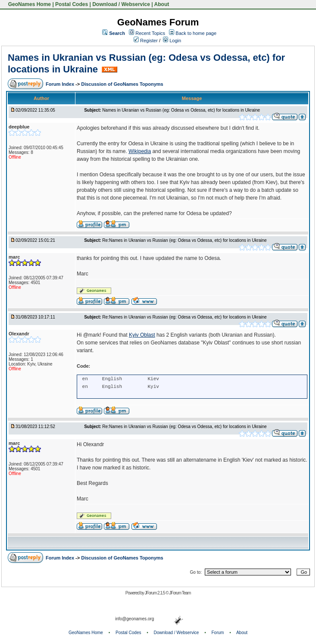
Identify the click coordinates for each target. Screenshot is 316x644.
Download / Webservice (121, 4)
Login (172, 41)
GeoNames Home (29, 4)
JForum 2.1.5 (155, 593)
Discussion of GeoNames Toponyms (122, 84)
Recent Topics (150, 33)
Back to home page (196, 33)
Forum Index (61, 84)
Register (146, 41)
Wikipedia (140, 151)
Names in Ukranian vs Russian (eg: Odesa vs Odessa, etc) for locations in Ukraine (181, 110)
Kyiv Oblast (142, 335)
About (162, 4)
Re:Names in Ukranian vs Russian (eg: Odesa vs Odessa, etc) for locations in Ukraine (184, 240)
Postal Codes (72, 4)
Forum (218, 633)
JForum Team (180, 593)
